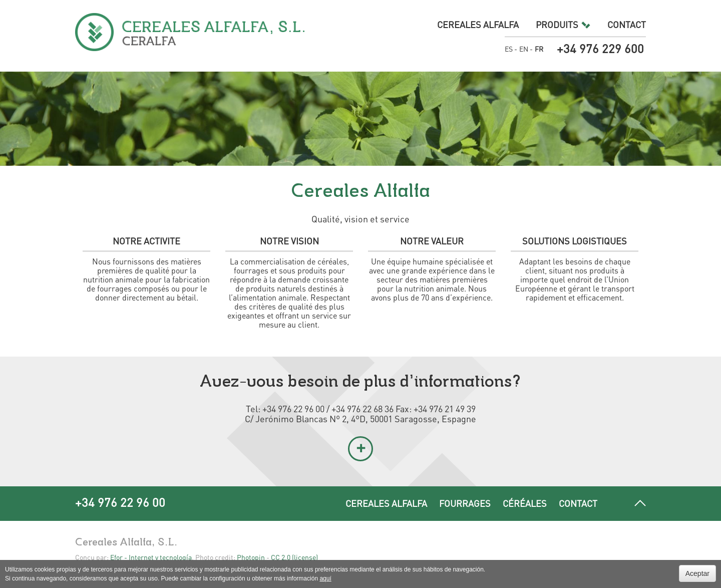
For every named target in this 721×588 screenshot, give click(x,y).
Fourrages (465, 503)
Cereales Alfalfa (478, 25)
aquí (325, 578)
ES (509, 49)
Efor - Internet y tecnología (151, 557)
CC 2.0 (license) (294, 557)
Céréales (525, 503)
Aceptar (697, 573)
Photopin (251, 557)
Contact (627, 25)
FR (539, 49)
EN (524, 49)
